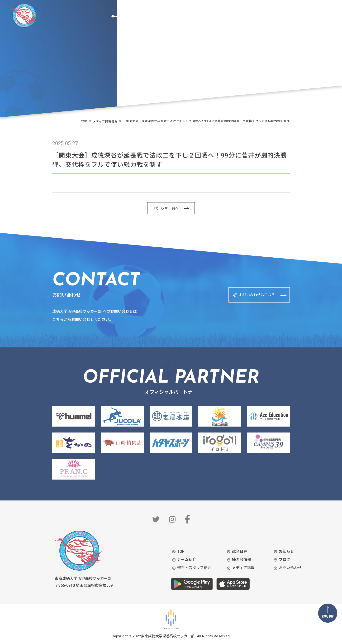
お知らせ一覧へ (166, 208)
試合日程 (240, 551)
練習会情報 (242, 560)
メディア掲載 (243, 568)
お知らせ (286, 551)
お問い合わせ (290, 568)
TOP (181, 551)
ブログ (285, 560)
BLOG (326, 7)
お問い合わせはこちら (254, 295)
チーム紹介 (187, 560)
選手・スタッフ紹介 (194, 568)
